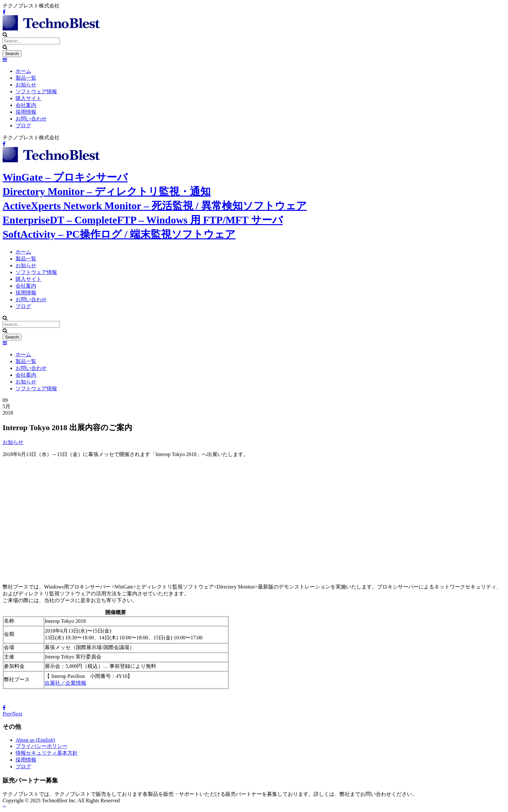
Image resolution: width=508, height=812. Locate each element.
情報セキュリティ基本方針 (47, 753)
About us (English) (35, 740)
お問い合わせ (31, 119)
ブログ (23, 126)
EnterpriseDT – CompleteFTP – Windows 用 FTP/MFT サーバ (143, 220)
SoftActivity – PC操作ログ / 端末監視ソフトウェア (119, 234)
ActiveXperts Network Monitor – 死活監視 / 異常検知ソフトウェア (155, 206)
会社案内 (26, 105)
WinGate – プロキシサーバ (65, 177)
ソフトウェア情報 (36, 91)
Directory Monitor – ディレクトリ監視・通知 (107, 191)
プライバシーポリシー (41, 746)
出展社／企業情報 (65, 683)
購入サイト (29, 98)
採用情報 (26, 112)
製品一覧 (26, 78)
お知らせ (26, 85)
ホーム (23, 71)
